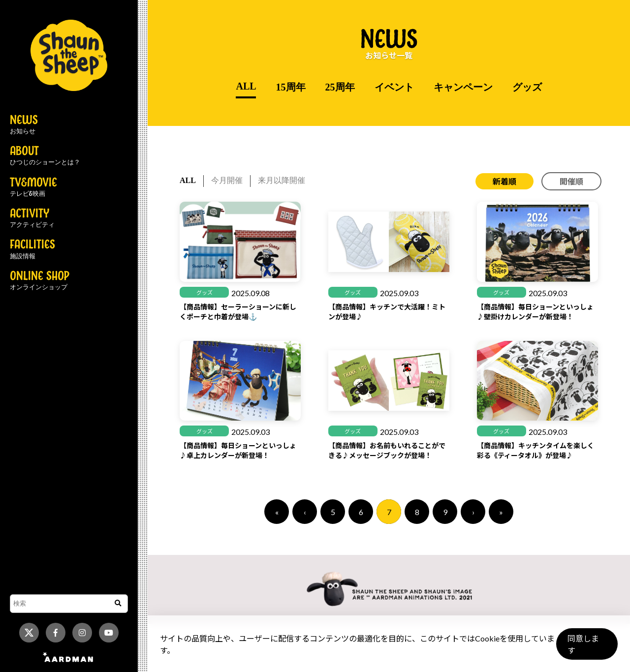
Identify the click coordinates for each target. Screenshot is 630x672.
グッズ (527, 87)
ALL (246, 86)
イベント (394, 87)
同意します (586, 648)
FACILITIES (32, 249)
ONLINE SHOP (40, 281)
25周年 (340, 87)
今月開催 (227, 180)
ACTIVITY (32, 218)
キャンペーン (463, 87)
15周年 (291, 87)
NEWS (24, 125)
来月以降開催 (282, 180)
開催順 (571, 181)
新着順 (504, 181)
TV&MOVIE (33, 187)
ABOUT (45, 156)
